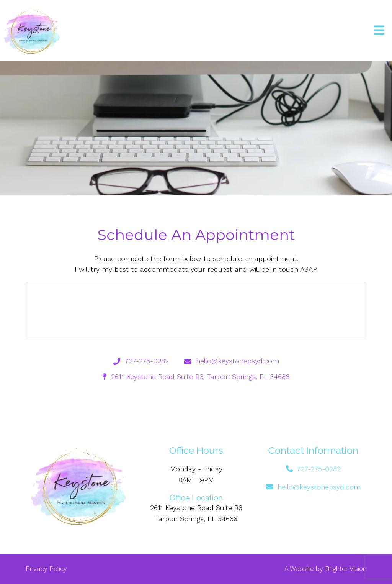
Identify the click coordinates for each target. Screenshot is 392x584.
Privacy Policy (46, 569)
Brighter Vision (346, 569)
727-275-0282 (319, 469)
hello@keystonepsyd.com (319, 487)
